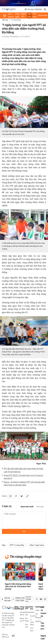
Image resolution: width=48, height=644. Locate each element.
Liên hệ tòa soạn (6, 599)
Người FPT (24, 15)
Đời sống (27, 620)
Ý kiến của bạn (24, 519)
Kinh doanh (11, 15)
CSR (43, 639)
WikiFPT (38, 621)
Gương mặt (27, 613)
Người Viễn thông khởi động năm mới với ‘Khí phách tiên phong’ (18, 586)
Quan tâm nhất (27, 507)
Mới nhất (40, 507)
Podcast (38, 618)
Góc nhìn (27, 626)
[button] (45, 572)
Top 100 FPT (42, 626)
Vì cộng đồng (16, 20)
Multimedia (38, 607)
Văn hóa (29, 15)
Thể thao (35, 15)
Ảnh (37, 614)
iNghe (43, 636)
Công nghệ (17, 15)
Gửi (24, 531)
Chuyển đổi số (22, 613)
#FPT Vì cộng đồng (17, 545)
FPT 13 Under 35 (43, 612)
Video (37, 610)
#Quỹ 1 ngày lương (37, 545)
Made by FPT (22, 620)
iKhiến (32, 612)
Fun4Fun (33, 616)
